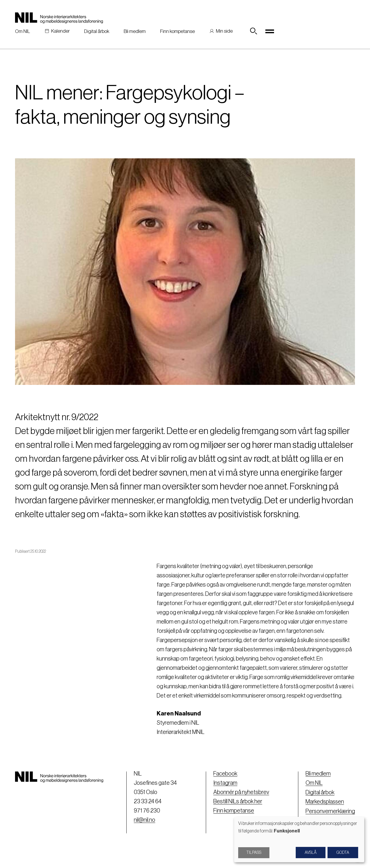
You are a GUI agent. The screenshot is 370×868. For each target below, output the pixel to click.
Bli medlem (135, 31)
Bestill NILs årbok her (237, 802)
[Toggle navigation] (270, 31)
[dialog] (299, 840)
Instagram (225, 783)
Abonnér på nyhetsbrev (241, 792)
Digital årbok (97, 31)
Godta (343, 853)
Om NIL (23, 31)
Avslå (311, 853)
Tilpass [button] (254, 853)
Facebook (225, 774)
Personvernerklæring (330, 811)
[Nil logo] (59, 18)
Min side (224, 31)
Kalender (60, 31)
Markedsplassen (325, 802)
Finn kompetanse (177, 31)
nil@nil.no (144, 820)
